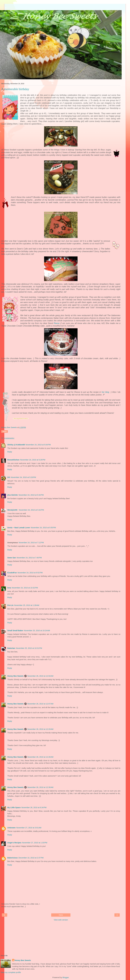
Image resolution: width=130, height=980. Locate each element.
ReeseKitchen (13, 460)
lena (9, 588)
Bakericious (13, 858)
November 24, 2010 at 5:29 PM (33, 460)
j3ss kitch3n (13, 495)
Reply (10, 452)
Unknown (11, 828)
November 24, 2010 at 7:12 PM (31, 543)
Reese (57, 323)
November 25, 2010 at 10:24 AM (37, 631)
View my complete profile (11, 972)
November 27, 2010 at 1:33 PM (35, 843)
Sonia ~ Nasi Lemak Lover (19, 528)
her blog (105, 392)
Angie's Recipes (14, 843)
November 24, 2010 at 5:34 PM (31, 495)
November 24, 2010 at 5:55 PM (43, 528)
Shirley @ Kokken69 (16, 445)
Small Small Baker (15, 631)
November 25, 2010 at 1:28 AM (27, 605)
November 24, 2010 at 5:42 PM (31, 510)
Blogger (66, 977)
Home (61, 915)
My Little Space (14, 807)
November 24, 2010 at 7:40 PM (29, 558)
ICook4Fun (12, 573)
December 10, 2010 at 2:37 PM (31, 858)
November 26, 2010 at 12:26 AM (40, 757)
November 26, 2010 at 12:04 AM (40, 676)
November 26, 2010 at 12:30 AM (40, 787)
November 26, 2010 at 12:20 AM (40, 729)
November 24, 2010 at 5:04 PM (38, 445)
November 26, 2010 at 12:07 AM (40, 704)
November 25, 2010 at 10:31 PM (29, 648)
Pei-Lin (10, 605)
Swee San (12, 558)
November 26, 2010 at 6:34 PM (34, 807)
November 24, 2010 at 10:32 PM (25, 588)
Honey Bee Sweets (15, 676)
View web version (61, 920)
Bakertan (11, 648)
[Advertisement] (61, 7)
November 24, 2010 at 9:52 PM (30, 573)
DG (9, 477)
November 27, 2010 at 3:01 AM (29, 828)
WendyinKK (13, 510)
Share (5, 431)
